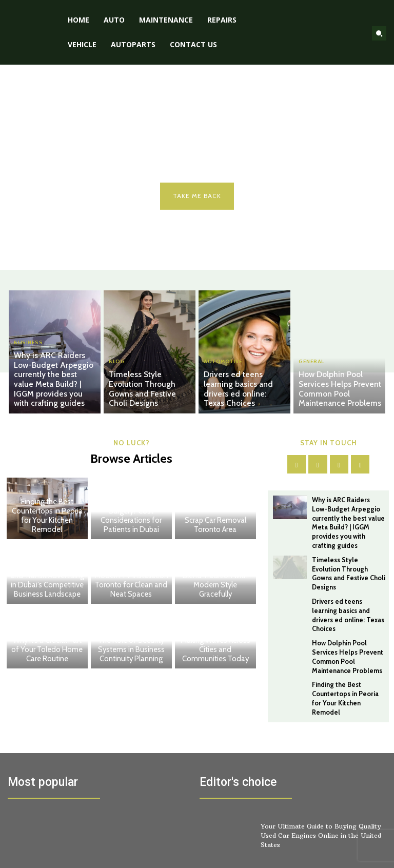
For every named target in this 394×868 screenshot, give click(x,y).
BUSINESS (28, 357)
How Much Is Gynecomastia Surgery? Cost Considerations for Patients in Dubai (131, 517)
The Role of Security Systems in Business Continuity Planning (131, 650)
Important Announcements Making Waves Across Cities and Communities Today (215, 642)
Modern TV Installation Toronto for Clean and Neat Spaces (131, 586)
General (311, 366)
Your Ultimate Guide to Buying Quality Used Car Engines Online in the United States (320, 807)
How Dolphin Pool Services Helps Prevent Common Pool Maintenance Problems (340, 391)
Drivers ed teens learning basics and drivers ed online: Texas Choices (242, 396)
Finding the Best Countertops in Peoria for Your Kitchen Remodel (47, 517)
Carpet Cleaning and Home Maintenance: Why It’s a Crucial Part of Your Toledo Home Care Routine (47, 642)
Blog (117, 374)
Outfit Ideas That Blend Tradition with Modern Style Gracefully (215, 586)
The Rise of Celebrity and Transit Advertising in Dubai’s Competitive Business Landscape (47, 581)
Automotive (223, 374)
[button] (379, 33)
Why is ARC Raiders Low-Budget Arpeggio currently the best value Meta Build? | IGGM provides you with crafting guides (55, 387)
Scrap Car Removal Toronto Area (215, 526)
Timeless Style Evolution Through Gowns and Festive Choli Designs (147, 396)
